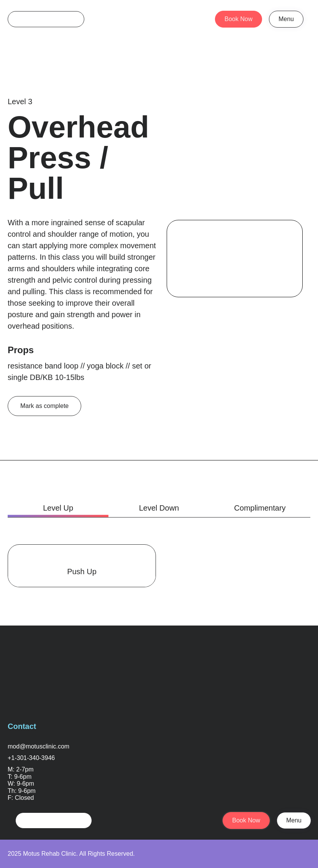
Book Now (238, 19)
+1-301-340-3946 (31, 758)
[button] (286, 19)
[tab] (58, 508)
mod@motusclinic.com (39, 746)
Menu (286, 19)
